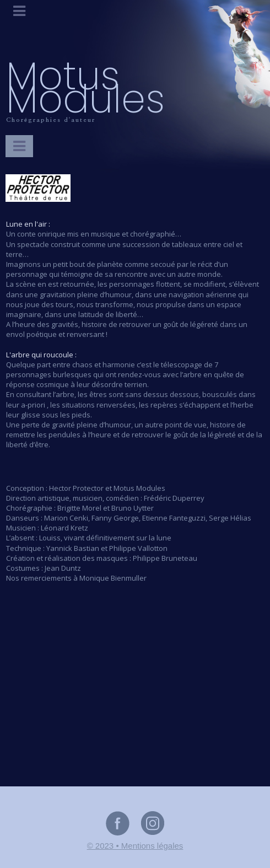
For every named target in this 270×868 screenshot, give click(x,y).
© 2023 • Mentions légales (135, 846)
